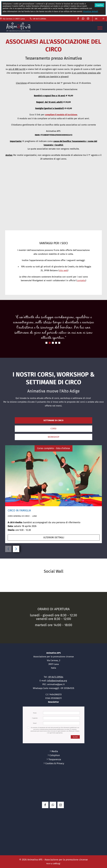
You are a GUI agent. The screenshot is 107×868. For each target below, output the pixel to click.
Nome (35, 713)
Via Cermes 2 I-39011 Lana (12, 19)
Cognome (35, 718)
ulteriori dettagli (54, 537)
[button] (53, 198)
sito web (63, 270)
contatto (81, 280)
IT (103, 19)
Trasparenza (55, 759)
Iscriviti (75, 737)
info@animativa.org (57, 681)
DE (96, 19)
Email (35, 723)
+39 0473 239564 (38, 19)
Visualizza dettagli (91, 11)
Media (55, 751)
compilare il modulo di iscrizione (61, 115)
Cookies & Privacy (55, 763)
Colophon (55, 755)
